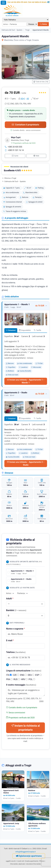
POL (32, 679)
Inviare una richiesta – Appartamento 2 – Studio (26, 463)
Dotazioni (11, 330)
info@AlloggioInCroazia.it (25, 852)
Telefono (16, 652)
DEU (31, 675)
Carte (15, 156)
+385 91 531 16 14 (14, 150)
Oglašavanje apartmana (29, 856)
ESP (38, 675)
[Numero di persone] (32, 24)
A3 (28, 99)
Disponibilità (25, 330)
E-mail (10, 640)
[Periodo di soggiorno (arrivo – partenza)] (14, 24)
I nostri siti (20, 861)
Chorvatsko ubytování (18, 864)
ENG (23, 675)
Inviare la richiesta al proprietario (25, 728)
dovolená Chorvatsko (34, 864)
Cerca (43, 24)
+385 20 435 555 (13, 147)
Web (36, 156)
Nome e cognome (16, 629)
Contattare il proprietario (25, 125)
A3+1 (23, 99)
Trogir (27, 30)
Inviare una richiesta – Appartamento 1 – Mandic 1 (26, 381)
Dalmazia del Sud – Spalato (12, 30)
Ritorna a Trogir (9, 178)
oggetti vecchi (11, 861)
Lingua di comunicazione (24, 671)
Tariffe (37, 330)
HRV (24, 679)
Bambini (16, 610)
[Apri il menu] (3, 3)
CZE (16, 675)
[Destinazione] (26, 20)
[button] (26, 169)
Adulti (10, 599)
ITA (9, 675)
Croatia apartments (31, 861)
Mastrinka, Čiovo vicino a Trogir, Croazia (20, 40)
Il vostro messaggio (21, 685)
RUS (17, 679)
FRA (9, 679)
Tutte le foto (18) (41, 82)
